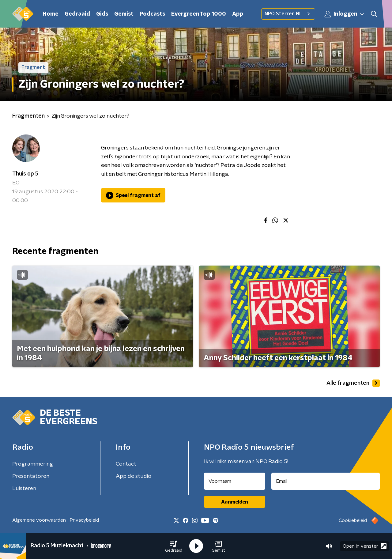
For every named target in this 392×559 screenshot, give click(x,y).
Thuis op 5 (25, 174)
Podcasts (152, 14)
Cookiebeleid (353, 520)
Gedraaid (77, 14)
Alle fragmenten (353, 383)
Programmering (33, 464)
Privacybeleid (84, 520)
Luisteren (24, 489)
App (238, 14)
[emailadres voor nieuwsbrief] (326, 481)
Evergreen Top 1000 (199, 14)
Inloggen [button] (345, 14)
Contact (126, 464)
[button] (174, 546)
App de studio (134, 476)
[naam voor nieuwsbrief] (235, 481)
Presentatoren (31, 476)
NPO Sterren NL (288, 14)
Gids (102, 14)
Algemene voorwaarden (39, 520)
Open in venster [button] (365, 546)
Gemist (124, 14)
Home (51, 14)
